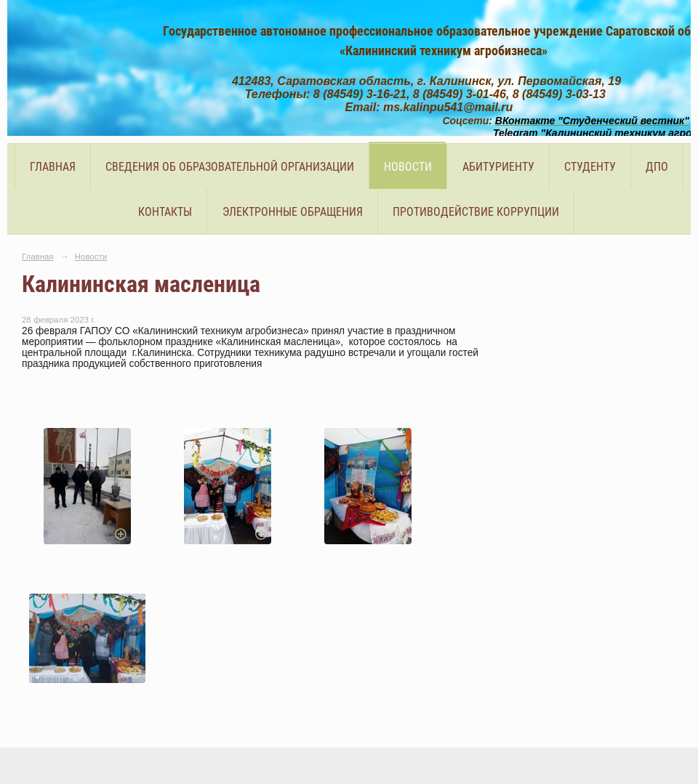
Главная (53, 167)
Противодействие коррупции (476, 212)
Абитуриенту (498, 167)
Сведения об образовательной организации (230, 167)
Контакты (165, 212)
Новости (408, 167)
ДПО (657, 167)
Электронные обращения (293, 212)
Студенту (590, 167)
